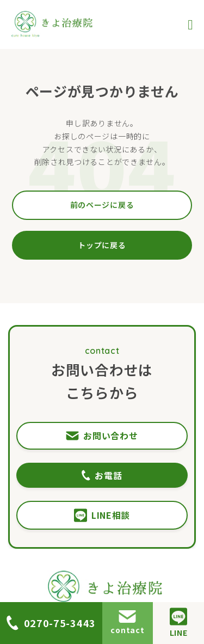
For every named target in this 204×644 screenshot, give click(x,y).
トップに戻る (102, 245)
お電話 (102, 475)
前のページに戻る (102, 205)
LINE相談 (102, 515)
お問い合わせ (102, 436)
